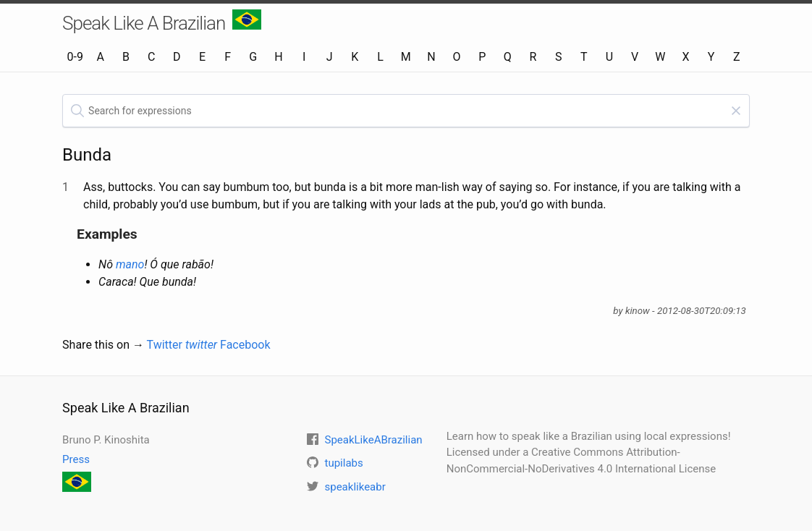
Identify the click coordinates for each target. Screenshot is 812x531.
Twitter (182, 345)
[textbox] (406, 111)
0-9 (75, 57)
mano (130, 264)
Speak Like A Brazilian (162, 22)
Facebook (245, 345)
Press (76, 459)
